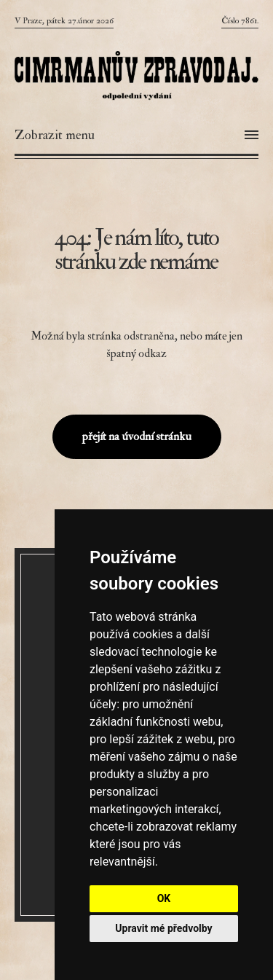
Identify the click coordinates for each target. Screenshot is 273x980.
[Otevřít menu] (136, 136)
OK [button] (164, 898)
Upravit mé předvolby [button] (163, 928)
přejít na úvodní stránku (137, 436)
